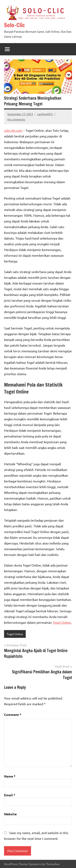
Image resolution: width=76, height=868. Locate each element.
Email (10, 795)
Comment (13, 715)
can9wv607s (45, 114)
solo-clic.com (13, 130)
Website (10, 814)
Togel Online (62, 622)
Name (10, 776)
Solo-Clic (14, 25)
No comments (16, 119)
